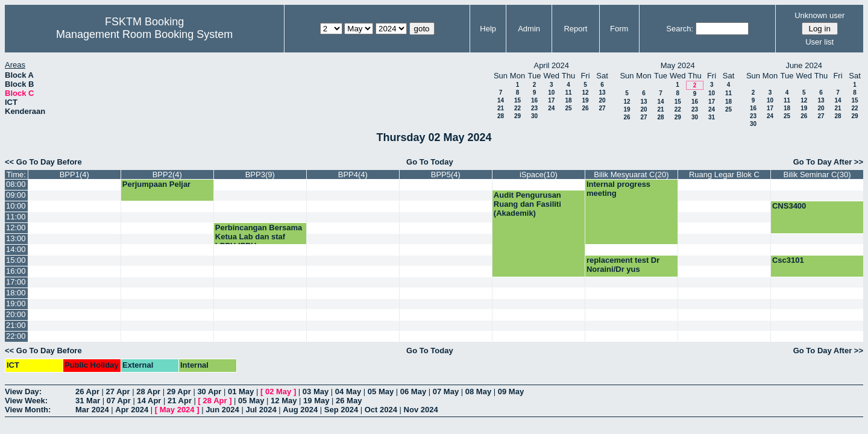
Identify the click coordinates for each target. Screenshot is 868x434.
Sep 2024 (341, 410)
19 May (316, 401)
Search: (680, 29)
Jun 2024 (222, 410)
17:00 (16, 282)
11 (568, 93)
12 (585, 93)
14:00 (16, 249)
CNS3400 (789, 206)
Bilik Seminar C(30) (817, 175)
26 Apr (87, 392)
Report (575, 29)
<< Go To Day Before (43, 162)
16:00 (16, 271)
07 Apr (119, 401)
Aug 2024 (300, 410)
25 (568, 108)
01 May (241, 392)
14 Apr (149, 401)
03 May (316, 392)
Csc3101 (788, 260)
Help (488, 29)
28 (501, 116)
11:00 (16, 217)
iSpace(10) (539, 175)
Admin (529, 29)
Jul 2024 (261, 410)
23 (534, 108)
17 (551, 100)
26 (585, 108)
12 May (284, 401)
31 (712, 117)
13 (602, 93)
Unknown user (819, 15)
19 (585, 100)
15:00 (16, 260)
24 (551, 108)
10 (551, 93)
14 (501, 100)
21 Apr (180, 401)
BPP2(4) (167, 175)
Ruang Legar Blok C (724, 175)
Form (619, 29)
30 (534, 116)
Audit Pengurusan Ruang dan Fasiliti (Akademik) (527, 204)
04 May (348, 392)
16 (534, 100)
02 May (278, 392)
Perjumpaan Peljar (156, 184)
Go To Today (430, 162)
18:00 (16, 293)
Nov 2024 (421, 410)
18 (568, 100)
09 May (511, 392)
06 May (413, 392)
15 (517, 100)
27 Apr (118, 392)
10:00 (16, 206)
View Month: (28, 410)
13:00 (16, 238)
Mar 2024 (92, 410)
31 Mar (88, 401)
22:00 (16, 336)
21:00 (16, 325)
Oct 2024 (381, 410)
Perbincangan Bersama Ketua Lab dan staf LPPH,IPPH (259, 237)
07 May (446, 392)
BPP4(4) (353, 175)
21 (501, 108)
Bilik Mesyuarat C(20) (631, 175)
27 (602, 108)
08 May (478, 392)
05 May (381, 392)
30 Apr (209, 392)
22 (517, 108)
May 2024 (177, 410)
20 (602, 100)
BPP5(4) (446, 175)
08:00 (16, 184)
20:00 (16, 314)
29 (517, 116)
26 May (349, 401)
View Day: (23, 392)
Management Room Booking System (144, 34)
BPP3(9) (260, 175)
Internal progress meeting (618, 189)
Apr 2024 (132, 410)
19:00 (16, 303)
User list (819, 42)
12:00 (16, 228)
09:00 (16, 195)
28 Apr (148, 392)
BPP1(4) (74, 175)
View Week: (26, 401)
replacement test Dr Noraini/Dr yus (623, 265)
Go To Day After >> (828, 162)
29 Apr (179, 392)
